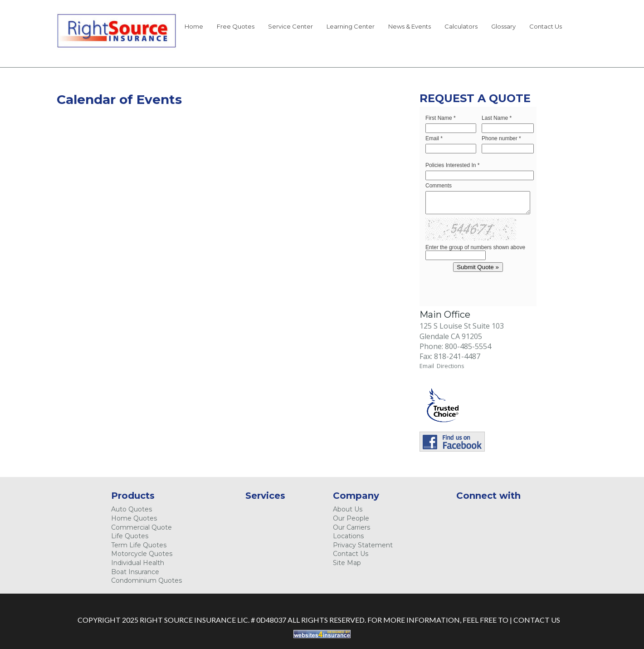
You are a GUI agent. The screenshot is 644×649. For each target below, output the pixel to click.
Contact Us (546, 26)
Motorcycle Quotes (142, 554)
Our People (351, 518)
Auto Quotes (132, 509)
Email (428, 366)
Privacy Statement (363, 545)
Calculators (461, 26)
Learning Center (351, 26)
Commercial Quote (141, 527)
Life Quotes (130, 536)
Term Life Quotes (139, 545)
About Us (348, 509)
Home (194, 26)
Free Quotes (236, 26)
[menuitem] (194, 28)
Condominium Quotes (146, 580)
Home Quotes (134, 518)
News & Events (410, 26)
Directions (451, 366)
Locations (348, 536)
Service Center (290, 26)
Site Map (347, 563)
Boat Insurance (135, 572)
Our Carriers (351, 527)
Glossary (503, 26)
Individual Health (138, 563)
